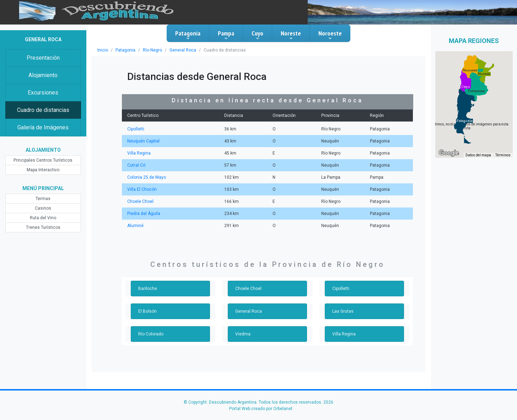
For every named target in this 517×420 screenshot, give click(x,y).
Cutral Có (136, 165)
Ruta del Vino (43, 218)
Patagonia (188, 35)
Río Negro (152, 50)
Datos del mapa (478, 155)
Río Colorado (151, 334)
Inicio (103, 50)
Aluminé (135, 226)
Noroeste (330, 35)
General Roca (183, 50)
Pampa (226, 35)
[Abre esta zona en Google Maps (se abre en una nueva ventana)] (449, 153)
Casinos (43, 208)
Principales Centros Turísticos (43, 160)
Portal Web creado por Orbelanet (261, 409)
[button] (465, 121)
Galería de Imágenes (43, 127)
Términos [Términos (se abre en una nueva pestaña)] (503, 155)
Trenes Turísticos (43, 227)
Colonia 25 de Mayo (147, 177)
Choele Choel (140, 201)
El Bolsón (147, 311)
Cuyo (257, 35)
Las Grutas (343, 311)
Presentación (43, 58)
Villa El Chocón (142, 189)
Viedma (243, 334)
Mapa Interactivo (43, 170)
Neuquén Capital (143, 141)
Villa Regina (139, 153)
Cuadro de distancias (43, 110)
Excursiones (43, 93)
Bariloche (148, 289)
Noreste (291, 35)
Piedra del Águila (144, 214)
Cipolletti (136, 129)
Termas (43, 199)
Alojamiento (43, 75)
